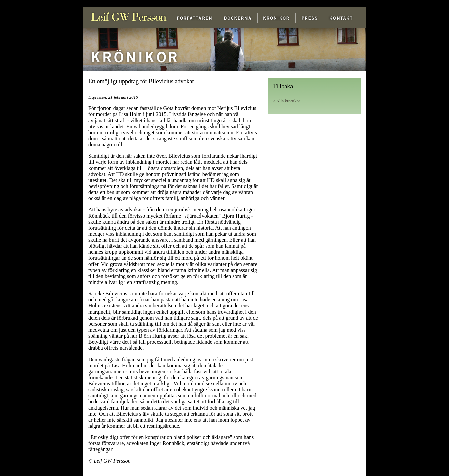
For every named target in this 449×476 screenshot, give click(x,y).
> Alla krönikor (286, 101)
